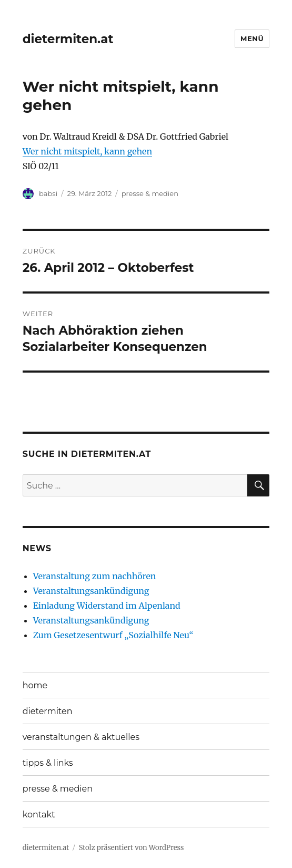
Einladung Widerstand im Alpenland (107, 606)
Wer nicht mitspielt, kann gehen (87, 151)
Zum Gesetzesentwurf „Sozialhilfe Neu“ (113, 635)
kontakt (39, 815)
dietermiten (48, 711)
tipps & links (48, 763)
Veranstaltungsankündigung (91, 591)
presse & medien (150, 193)
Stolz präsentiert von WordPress (132, 848)
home (35, 685)
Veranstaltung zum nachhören (95, 576)
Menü (252, 38)
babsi (48, 193)
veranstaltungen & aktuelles (81, 737)
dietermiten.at (68, 39)
